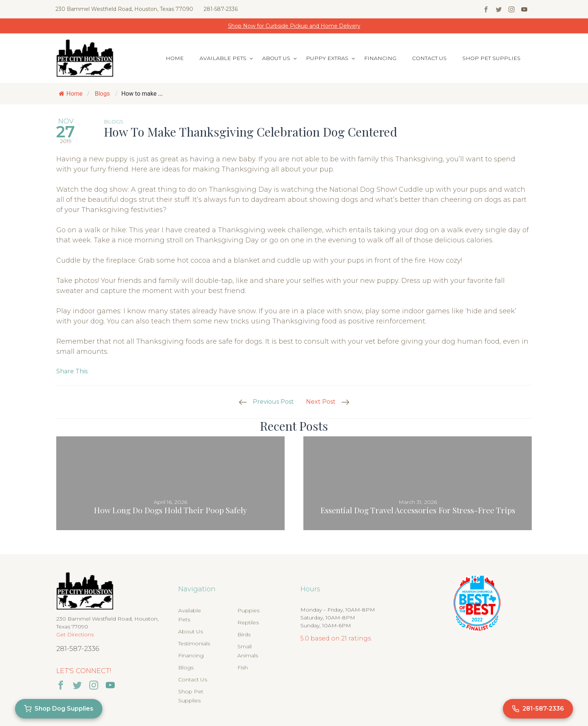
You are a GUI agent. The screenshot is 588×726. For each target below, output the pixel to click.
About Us (276, 58)
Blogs (102, 94)
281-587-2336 (221, 9)
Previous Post (273, 402)
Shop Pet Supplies (491, 58)
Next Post (321, 402)
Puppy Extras (327, 58)
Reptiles (248, 622)
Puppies (248, 610)
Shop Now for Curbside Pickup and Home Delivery (294, 26)
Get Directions (75, 634)
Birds (244, 634)
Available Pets (223, 58)
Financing (380, 58)
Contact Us (429, 58)
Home (175, 58)
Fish (243, 667)
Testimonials (194, 643)
